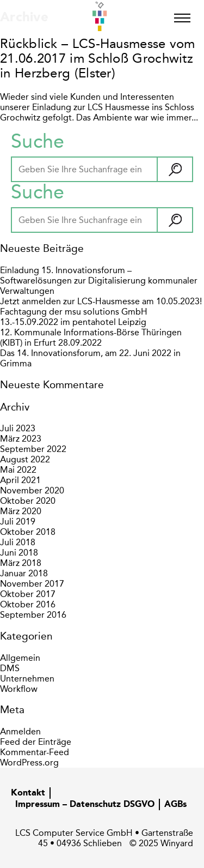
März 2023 (21, 439)
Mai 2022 (18, 470)
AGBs (175, 805)
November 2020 (32, 490)
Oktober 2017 (28, 594)
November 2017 (32, 584)
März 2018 (21, 563)
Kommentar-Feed (35, 752)
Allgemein (20, 658)
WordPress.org (29, 762)
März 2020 (21, 511)
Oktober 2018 (28, 532)
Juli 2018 (18, 542)
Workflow (19, 689)
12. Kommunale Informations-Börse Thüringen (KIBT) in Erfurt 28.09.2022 (91, 337)
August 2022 (25, 459)
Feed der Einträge (36, 742)
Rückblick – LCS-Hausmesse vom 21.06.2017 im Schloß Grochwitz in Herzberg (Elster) (98, 58)
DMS (10, 668)
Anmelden (20, 731)
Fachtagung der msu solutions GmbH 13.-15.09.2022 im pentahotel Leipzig (74, 317)
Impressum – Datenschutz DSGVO (85, 805)
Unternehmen (27, 679)
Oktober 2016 (28, 604)
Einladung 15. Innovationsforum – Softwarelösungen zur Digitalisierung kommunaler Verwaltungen (99, 281)
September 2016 (33, 615)
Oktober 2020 (28, 501)
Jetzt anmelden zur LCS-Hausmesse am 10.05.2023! (101, 301)
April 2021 (20, 480)
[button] (174, 170)
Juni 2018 (19, 553)
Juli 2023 (18, 428)
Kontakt (28, 793)
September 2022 (33, 449)
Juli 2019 (18, 522)
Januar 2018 (24, 573)
